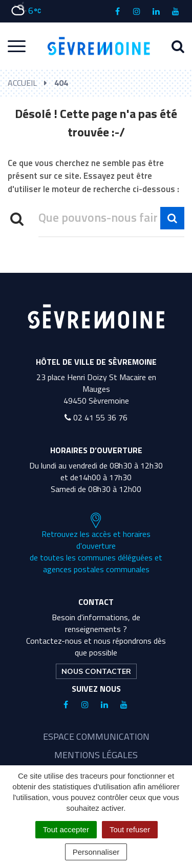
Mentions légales (96, 755)
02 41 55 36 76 (96, 417)
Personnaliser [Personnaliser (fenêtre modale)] (96, 852)
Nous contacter (96, 671)
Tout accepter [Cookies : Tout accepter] (66, 829)
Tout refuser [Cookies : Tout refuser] (130, 829)
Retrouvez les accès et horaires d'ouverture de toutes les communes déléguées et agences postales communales (96, 544)
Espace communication (96, 736)
